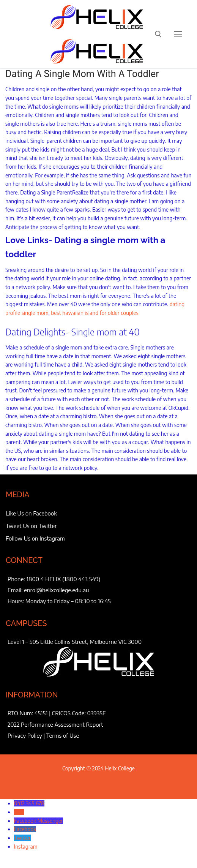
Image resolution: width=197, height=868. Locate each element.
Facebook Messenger (39, 821)
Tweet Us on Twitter (31, 526)
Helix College (120, 768)
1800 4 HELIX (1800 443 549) (64, 579)
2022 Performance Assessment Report (55, 724)
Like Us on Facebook (31, 513)
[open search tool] (158, 34)
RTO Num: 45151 (28, 713)
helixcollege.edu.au (66, 590)
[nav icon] (178, 34)
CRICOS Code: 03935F (79, 713)
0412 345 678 (29, 803)
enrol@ (33, 590)
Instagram (26, 847)
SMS (19, 812)
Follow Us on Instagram (35, 538)
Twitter (23, 838)
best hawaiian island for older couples (95, 313)
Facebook (25, 829)
